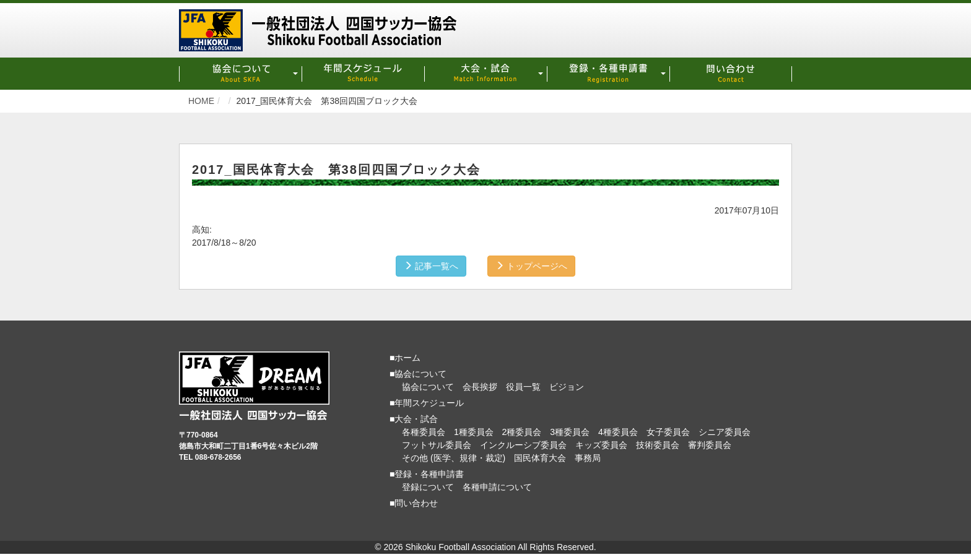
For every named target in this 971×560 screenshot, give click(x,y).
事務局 (588, 458)
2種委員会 (522, 432)
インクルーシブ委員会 (523, 445)
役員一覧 (523, 387)
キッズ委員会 (601, 445)
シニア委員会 (725, 432)
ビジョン (567, 387)
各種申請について (497, 487)
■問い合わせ (414, 503)
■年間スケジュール (427, 403)
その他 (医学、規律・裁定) (454, 458)
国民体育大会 (540, 458)
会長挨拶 (480, 387)
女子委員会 (668, 432)
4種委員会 (618, 432)
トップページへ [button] (531, 266)
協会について (428, 387)
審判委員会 (710, 445)
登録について (428, 487)
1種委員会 (474, 432)
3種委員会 (570, 432)
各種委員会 (424, 432)
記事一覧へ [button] (431, 266)
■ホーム (405, 358)
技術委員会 (658, 445)
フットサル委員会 (437, 445)
